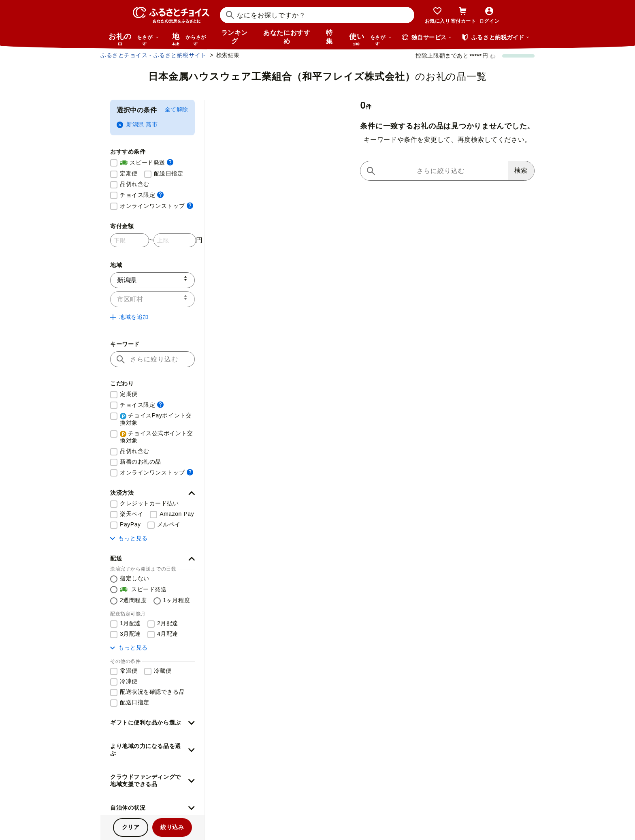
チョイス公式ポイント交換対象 (157, 437)
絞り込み (172, 827)
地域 (190, 39)
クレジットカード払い (149, 503)
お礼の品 (134, 39)
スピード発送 (147, 163)
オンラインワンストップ (157, 206)
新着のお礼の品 (141, 462)
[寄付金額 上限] (175, 240)
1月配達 (130, 623)
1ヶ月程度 (177, 600)
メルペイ (169, 524)
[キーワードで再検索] (434, 171)
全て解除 (177, 109)
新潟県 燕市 (137, 125)
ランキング (234, 37)
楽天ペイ (132, 514)
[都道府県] (152, 280)
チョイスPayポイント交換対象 (156, 419)
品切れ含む (135, 184)
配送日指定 (169, 173)
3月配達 (130, 634)
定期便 (129, 173)
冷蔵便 (163, 671)
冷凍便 (129, 681)
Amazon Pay (177, 514)
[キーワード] (152, 359)
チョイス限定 (142, 195)
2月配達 (168, 623)
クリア (131, 827)
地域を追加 (129, 317)
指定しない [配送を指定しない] (135, 578)
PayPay (130, 524)
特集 (329, 37)
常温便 (129, 671)
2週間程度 (133, 600)
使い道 (371, 39)
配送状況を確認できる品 (152, 692)
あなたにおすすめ (287, 37)
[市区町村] (152, 299)
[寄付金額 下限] (130, 240)
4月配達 (168, 634)
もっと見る (129, 538)
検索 (521, 170)
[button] (152, 493)
